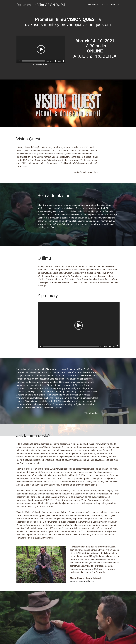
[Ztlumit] (56, 61)
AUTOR (105, 5)
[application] (41, 49)
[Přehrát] (19, 61)
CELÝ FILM (115, 5)
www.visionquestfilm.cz (82, 581)
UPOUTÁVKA (92, 5)
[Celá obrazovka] (63, 61)
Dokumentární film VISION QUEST (41, 5)
